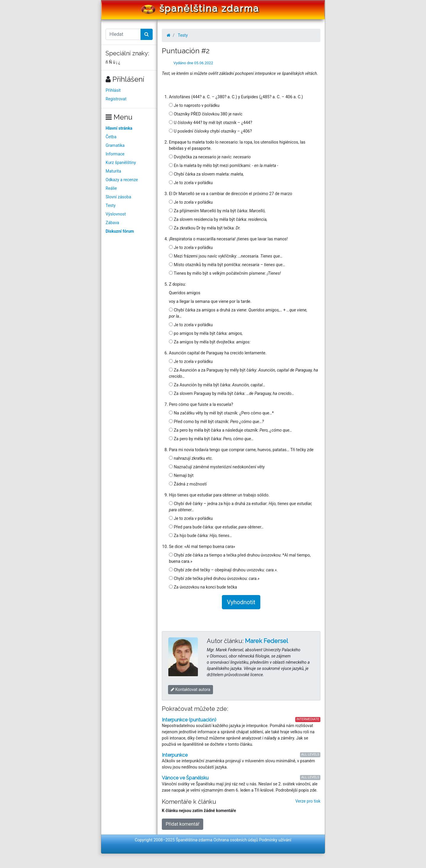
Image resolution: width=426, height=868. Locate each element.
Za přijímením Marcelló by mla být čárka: (217, 211)
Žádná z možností (188, 484)
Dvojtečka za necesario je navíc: (210, 157)
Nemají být (181, 475)
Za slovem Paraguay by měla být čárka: (231, 393)
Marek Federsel (267, 641)
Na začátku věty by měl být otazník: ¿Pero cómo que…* (221, 413)
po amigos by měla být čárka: (206, 333)
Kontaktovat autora (191, 689)
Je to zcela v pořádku (191, 183)
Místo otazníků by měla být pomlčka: (227, 265)
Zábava (112, 223)
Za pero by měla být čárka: (211, 439)
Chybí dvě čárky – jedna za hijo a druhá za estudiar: (241, 507)
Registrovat (116, 99)
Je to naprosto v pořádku (194, 105)
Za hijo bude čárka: (200, 536)
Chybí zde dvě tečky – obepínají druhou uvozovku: (223, 570)
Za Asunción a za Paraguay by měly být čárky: (243, 373)
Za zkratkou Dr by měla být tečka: (205, 228)
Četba (111, 137)
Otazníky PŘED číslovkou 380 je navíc (206, 114)
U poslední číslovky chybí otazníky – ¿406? (210, 131)
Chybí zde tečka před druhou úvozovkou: (214, 578)
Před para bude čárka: (216, 527)
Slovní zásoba (118, 197)
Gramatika (115, 145)
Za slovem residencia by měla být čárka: (218, 219)
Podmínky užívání (275, 840)
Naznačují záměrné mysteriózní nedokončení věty (217, 467)
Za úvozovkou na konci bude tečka (203, 587)
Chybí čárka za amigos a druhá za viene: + (238, 313)
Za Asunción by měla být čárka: (217, 385)
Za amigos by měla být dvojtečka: (210, 342)
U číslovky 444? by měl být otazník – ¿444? (210, 123)
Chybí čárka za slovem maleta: (206, 174)
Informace (115, 154)
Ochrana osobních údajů (236, 840)
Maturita (113, 171)
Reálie (111, 188)
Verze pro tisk (308, 801)
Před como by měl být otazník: (216, 422)
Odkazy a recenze (122, 180)
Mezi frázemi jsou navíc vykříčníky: (226, 256)
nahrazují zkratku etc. (191, 458)
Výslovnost (116, 214)
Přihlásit (113, 90)
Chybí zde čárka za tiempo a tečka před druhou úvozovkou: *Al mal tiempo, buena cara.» (240, 558)
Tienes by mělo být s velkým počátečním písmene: (225, 273)
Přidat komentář (183, 824)
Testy (111, 205)
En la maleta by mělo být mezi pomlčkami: (224, 165)
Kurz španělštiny (121, 163)
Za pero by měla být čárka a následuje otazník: (230, 430)
